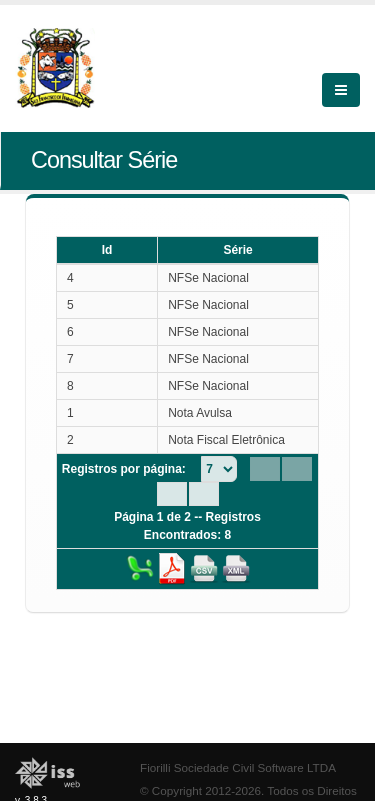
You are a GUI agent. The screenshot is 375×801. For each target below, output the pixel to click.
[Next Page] (172, 494)
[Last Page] (204, 494)
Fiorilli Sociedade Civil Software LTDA (238, 767)
